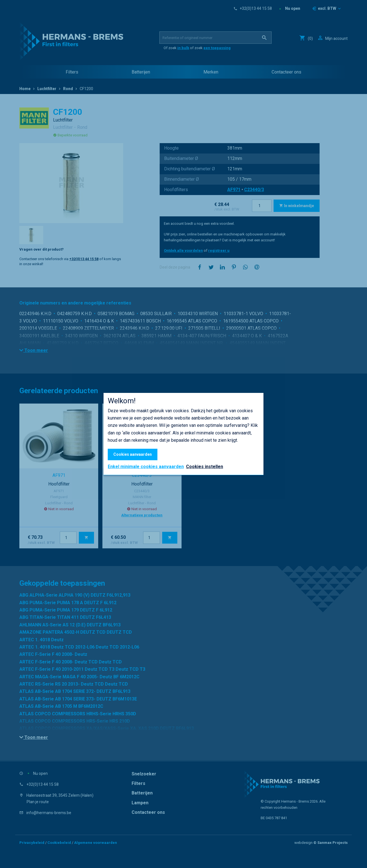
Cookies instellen (205, 467)
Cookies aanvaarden (133, 454)
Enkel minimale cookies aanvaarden (146, 467)
